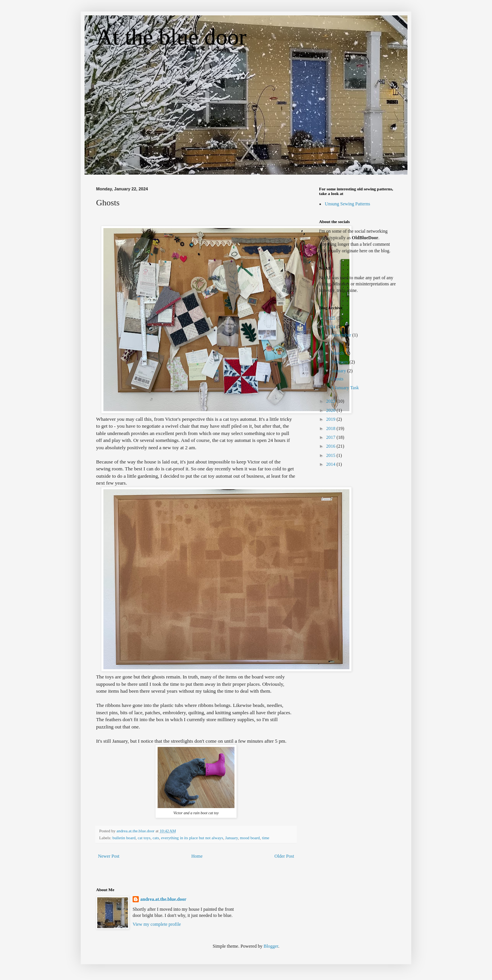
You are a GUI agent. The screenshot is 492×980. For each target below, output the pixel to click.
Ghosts (337, 379)
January (232, 838)
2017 (332, 437)
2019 (332, 419)
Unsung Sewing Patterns (347, 204)
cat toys (144, 838)
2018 (332, 428)
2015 (332, 455)
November (342, 335)
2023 (332, 401)
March (338, 353)
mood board (250, 838)
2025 (332, 318)
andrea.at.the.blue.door (163, 899)
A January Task (345, 388)
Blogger (271, 946)
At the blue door (171, 37)
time (265, 838)
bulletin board (124, 838)
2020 (332, 410)
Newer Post (109, 856)
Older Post (284, 856)
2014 (332, 464)
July (336, 344)
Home (197, 856)
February (341, 362)
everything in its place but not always (192, 838)
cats (156, 838)
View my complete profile (157, 924)
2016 (332, 446)
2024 (332, 327)
